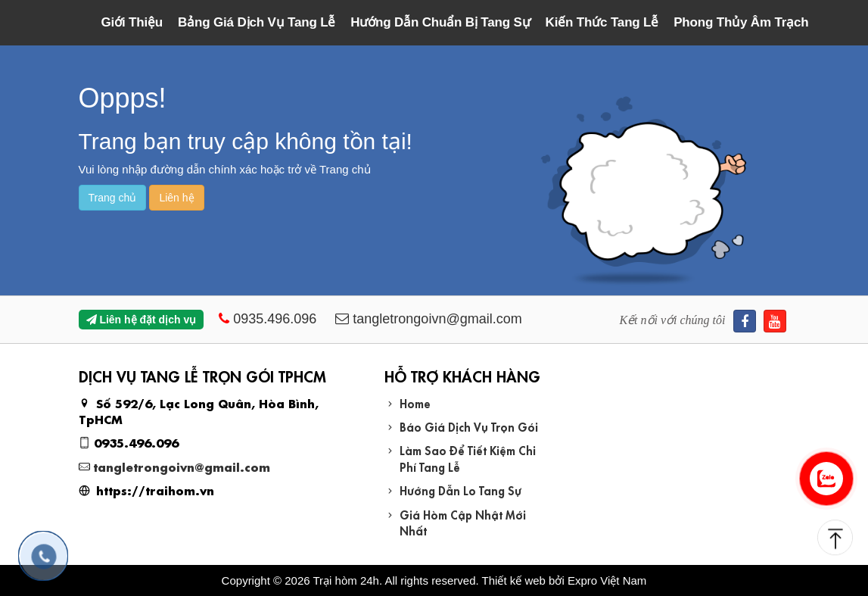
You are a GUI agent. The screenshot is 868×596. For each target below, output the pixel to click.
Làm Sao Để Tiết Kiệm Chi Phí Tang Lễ (468, 457)
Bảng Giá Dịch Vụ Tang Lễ (257, 22)
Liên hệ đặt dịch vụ (142, 320)
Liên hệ (176, 198)
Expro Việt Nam (607, 580)
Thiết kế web (514, 580)
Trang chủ (113, 198)
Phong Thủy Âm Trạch (741, 22)
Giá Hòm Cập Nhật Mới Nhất (463, 522)
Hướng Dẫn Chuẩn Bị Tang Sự (440, 22)
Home (415, 403)
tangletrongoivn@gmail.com (182, 466)
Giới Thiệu (132, 22)
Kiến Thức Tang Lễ (602, 22)
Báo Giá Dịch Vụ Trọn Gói (469, 426)
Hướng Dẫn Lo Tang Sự (460, 490)
